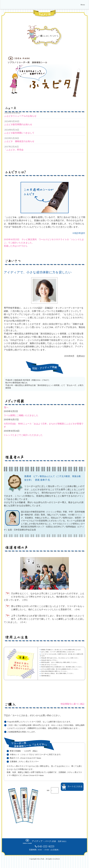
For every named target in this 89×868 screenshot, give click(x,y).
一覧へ (5, 407)
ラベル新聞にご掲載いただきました (21, 415)
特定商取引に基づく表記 (73, 704)
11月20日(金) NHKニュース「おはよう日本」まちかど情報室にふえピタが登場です (44, 425)
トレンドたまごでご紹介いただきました (23, 435)
